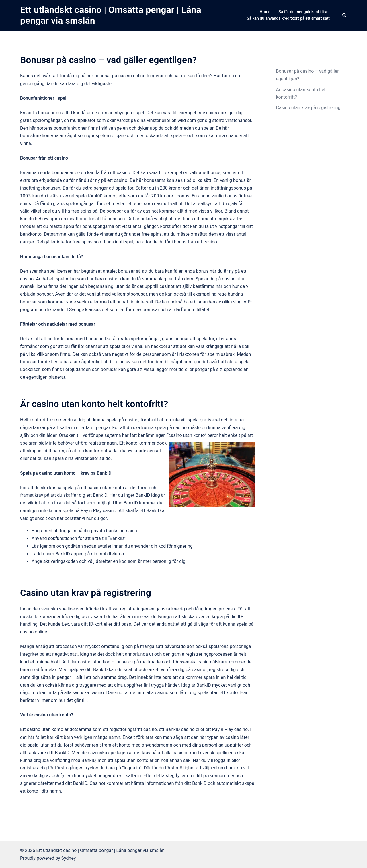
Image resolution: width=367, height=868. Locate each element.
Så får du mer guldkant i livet (304, 12)
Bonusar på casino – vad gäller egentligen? (108, 60)
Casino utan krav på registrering (86, 593)
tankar (39, 428)
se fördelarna (61, 339)
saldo (105, 458)
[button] (345, 15)
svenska (188, 662)
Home (265, 12)
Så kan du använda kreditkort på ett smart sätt (288, 18)
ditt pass (122, 624)
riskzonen (189, 354)
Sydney (69, 858)
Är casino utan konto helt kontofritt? (94, 404)
